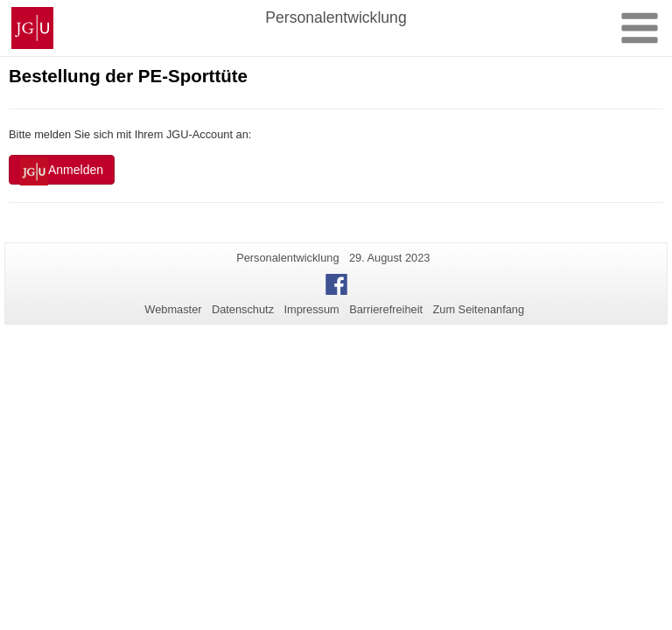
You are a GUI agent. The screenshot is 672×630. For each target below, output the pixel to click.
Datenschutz (243, 309)
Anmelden (62, 171)
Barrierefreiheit (386, 309)
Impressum (311, 309)
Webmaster (173, 309)
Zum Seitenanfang (478, 309)
